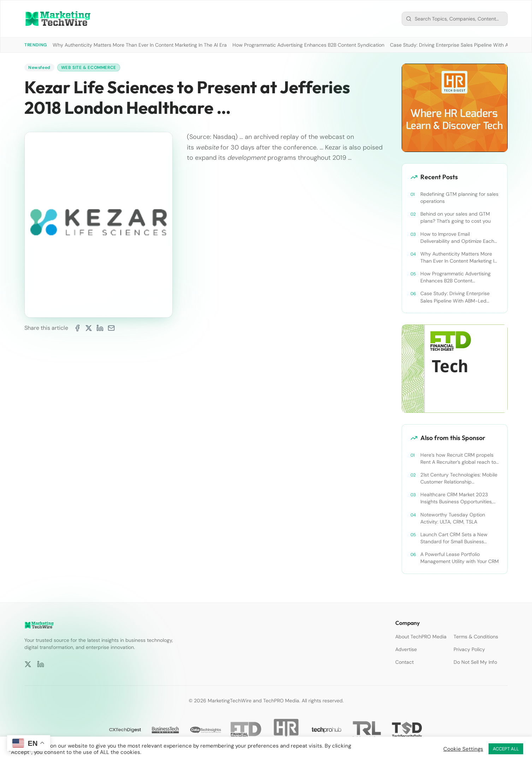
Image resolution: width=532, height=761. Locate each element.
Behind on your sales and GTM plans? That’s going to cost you (456, 217)
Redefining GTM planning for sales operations (459, 198)
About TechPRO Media (421, 637)
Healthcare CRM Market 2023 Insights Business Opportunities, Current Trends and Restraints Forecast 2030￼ (457, 498)
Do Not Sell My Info (475, 662)
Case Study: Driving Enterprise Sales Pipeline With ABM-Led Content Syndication (455, 297)
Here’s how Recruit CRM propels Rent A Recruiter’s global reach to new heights (458, 459)
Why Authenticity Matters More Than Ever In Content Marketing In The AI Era (140, 45)
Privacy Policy (469, 649)
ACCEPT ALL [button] (506, 749)
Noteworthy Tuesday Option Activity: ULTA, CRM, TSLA (453, 518)
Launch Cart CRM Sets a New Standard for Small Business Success (454, 538)
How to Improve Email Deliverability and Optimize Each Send (457, 238)
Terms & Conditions (476, 637)
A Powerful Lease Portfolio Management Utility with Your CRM (460, 558)
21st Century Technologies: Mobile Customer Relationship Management (459, 478)
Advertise (406, 649)
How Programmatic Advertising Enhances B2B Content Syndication (308, 45)
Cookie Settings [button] (463, 749)
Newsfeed (39, 68)
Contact (404, 662)
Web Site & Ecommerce (89, 68)
